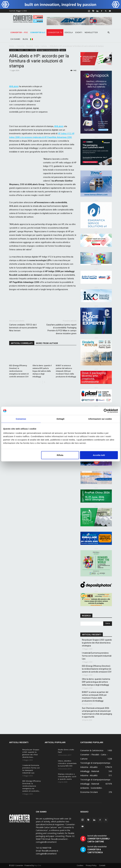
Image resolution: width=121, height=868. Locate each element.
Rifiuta (60, 455)
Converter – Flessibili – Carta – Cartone (32, 46)
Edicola (69, 32)
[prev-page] (40, 382)
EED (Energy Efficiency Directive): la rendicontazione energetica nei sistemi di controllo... (32, 786)
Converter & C (38, 32)
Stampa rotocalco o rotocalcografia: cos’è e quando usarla (67, 777)
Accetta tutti (99, 455)
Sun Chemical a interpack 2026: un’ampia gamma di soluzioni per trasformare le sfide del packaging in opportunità (97, 712)
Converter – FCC (19, 32)
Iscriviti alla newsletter (99, 839)
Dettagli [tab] (61, 419)
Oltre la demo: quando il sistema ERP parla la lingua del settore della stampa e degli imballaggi (42, 371)
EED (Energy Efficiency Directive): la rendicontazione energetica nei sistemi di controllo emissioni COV (19, 371)
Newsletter (91, 32)
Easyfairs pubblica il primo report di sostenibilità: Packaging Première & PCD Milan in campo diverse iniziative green (61, 329)
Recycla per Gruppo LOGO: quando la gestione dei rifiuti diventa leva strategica (97, 643)
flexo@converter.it (50, 851)
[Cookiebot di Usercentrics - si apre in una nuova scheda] (106, 411)
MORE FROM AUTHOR (47, 343)
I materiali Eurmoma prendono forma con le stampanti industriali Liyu (97, 656)
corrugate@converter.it (46, 854)
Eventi (79, 32)
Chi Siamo (15, 39)
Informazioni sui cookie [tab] (100, 419)
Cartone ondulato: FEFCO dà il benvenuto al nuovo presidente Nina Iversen (23, 328)
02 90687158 (45, 848)
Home (12, 46)
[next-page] (45, 382)
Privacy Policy (91, 865)
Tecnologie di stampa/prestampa (48, 50)
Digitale (63, 50)
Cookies (80, 865)
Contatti (102, 865)
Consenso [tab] (21, 419)
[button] (109, 33)
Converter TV (55, 32)
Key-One (38, 865)
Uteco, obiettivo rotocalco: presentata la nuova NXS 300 (67, 763)
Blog (25, 39)
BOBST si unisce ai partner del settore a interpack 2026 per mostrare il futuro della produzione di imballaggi (66, 371)
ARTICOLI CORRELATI (22, 343)
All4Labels (59, 126)
